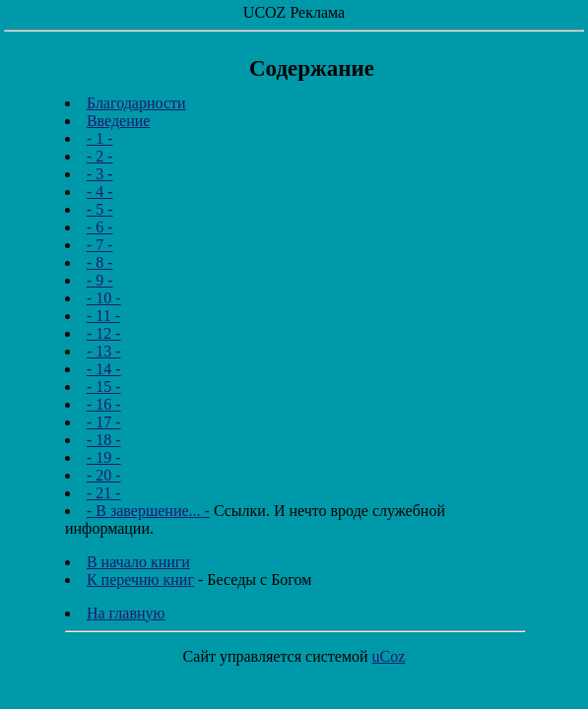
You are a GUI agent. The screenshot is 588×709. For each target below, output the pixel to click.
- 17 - (104, 422)
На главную (126, 613)
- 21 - (104, 493)
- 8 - (100, 262)
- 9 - (100, 280)
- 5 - (100, 209)
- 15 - (104, 387)
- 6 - (100, 227)
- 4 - (100, 192)
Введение (119, 121)
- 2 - (100, 156)
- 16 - (104, 404)
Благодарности (136, 103)
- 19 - (104, 457)
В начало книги (138, 562)
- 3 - (100, 174)
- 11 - (103, 316)
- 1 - (100, 138)
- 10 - (104, 298)
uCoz (389, 656)
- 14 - (104, 369)
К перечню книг (140, 580)
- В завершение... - (148, 511)
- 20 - (104, 475)
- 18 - (104, 440)
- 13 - (104, 351)
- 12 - (104, 333)
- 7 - (100, 245)
